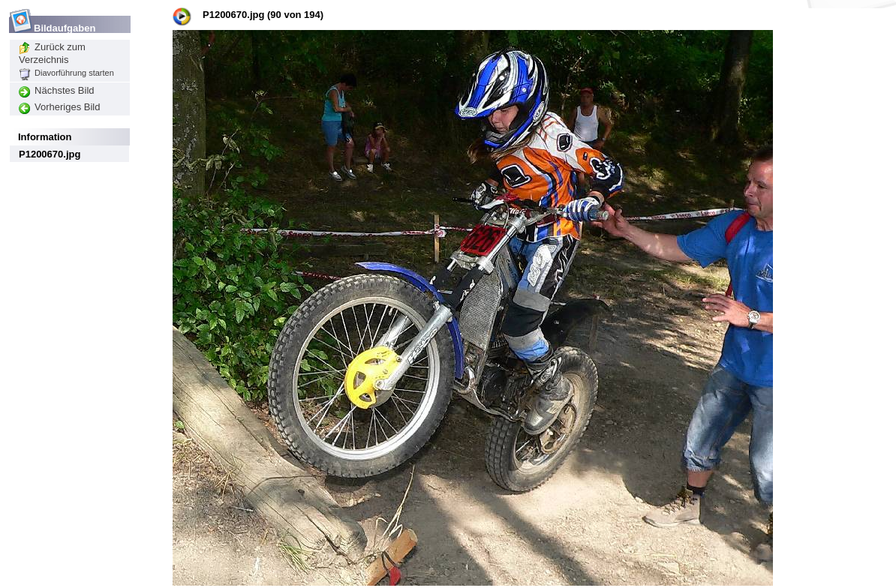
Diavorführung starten (66, 73)
